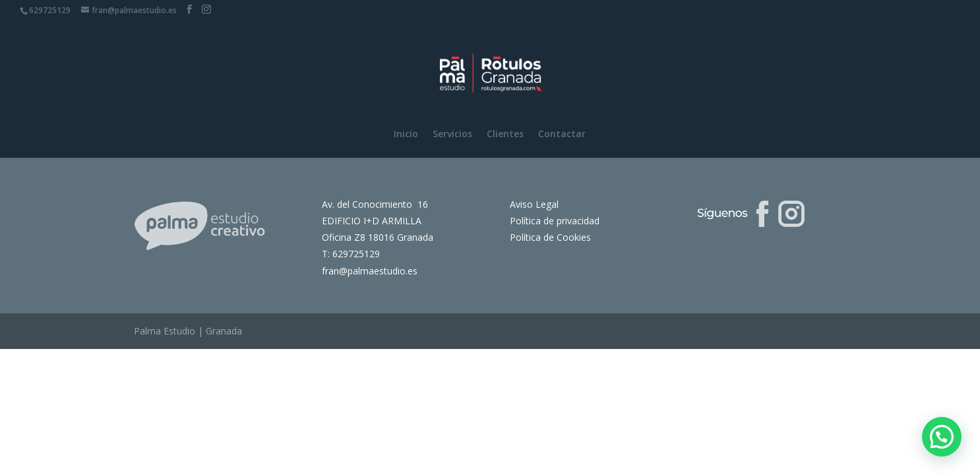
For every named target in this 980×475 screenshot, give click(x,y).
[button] (942, 437)
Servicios (452, 135)
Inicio (406, 135)
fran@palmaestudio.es (370, 271)
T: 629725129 (351, 254)
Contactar (562, 135)
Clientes (505, 135)
